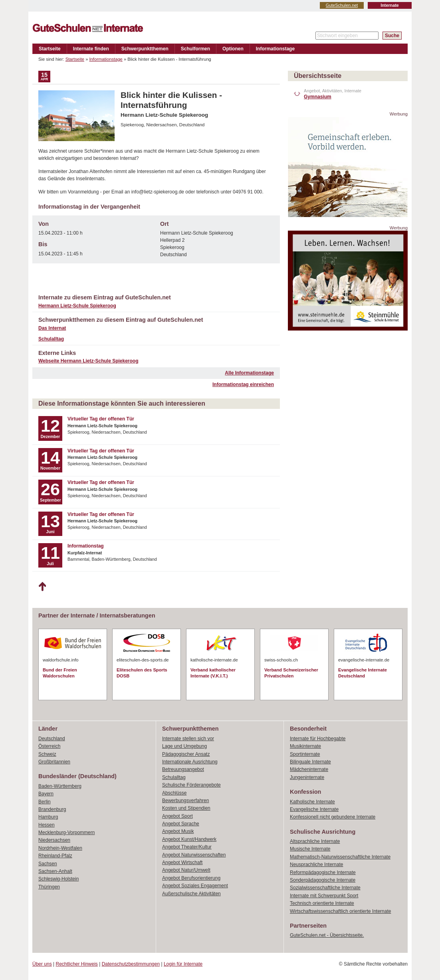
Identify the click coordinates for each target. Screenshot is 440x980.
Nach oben (42, 587)
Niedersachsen (54, 840)
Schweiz (47, 754)
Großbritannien (54, 762)
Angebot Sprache (181, 824)
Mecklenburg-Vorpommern (66, 833)
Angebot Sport (177, 816)
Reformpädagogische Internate (323, 872)
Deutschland (52, 739)
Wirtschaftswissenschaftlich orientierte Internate (340, 911)
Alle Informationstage (249, 373)
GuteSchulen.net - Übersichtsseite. (327, 935)
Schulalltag (51, 339)
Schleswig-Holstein (58, 879)
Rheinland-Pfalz (55, 856)
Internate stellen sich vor (188, 739)
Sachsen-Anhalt (55, 871)
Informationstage (275, 49)
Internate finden (91, 49)
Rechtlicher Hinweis (77, 964)
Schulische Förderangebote (191, 785)
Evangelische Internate (314, 809)
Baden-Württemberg (60, 786)
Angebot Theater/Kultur (187, 847)
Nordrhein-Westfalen (60, 848)
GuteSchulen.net (342, 5)
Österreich (49, 746)
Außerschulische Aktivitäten (191, 894)
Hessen (47, 825)
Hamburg (48, 817)
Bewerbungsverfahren (185, 801)
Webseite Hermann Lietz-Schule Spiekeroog (88, 361)
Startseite (50, 49)
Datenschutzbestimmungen (131, 964)
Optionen (233, 49)
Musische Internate (310, 849)
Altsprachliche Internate (315, 841)
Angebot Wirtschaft (182, 862)
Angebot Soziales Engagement (195, 886)
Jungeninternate (307, 777)
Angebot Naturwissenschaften (194, 855)
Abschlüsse (174, 793)
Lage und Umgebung (184, 746)
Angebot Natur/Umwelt (186, 870)
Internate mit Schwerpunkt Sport (324, 896)
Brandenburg (52, 809)
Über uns (42, 964)
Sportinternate (305, 754)
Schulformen (195, 49)
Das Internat (52, 328)
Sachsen (48, 864)
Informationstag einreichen (243, 384)
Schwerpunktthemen (145, 49)
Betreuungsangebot (183, 769)
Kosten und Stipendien (186, 808)
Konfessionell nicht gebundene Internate (333, 817)
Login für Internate (183, 964)
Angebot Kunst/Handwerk (189, 839)
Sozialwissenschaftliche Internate (325, 888)
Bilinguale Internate (310, 762)
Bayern (46, 794)
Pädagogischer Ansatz (186, 754)
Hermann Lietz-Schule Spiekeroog (77, 306)
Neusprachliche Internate (316, 864)
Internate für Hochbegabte (318, 739)
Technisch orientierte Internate (322, 903)
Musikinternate (305, 746)
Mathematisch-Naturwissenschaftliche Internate (340, 857)
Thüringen (49, 887)
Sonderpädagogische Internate (323, 880)
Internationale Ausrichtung (190, 762)
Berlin (45, 802)
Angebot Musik (178, 831)
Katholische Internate (312, 802)
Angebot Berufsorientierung (191, 878)
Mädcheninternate (309, 769)
